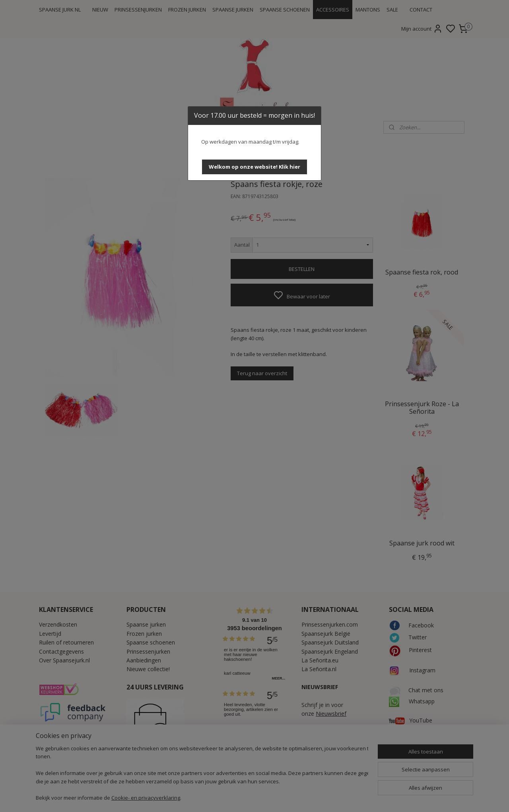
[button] (254, 167)
